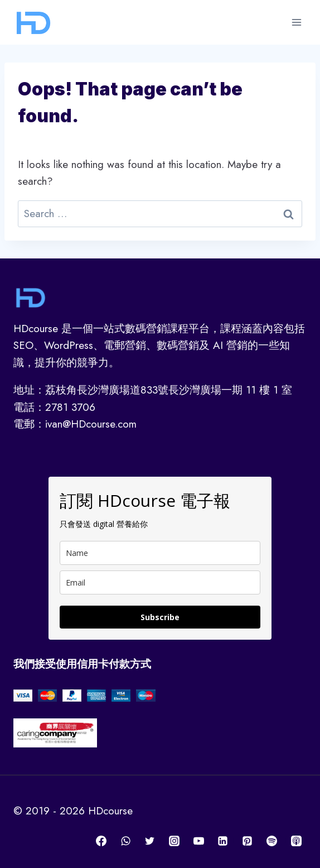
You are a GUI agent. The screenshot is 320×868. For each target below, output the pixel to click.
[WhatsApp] (125, 841)
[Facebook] (101, 841)
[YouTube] (198, 841)
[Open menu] (296, 22)
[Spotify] (271, 841)
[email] (160, 582)
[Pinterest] (248, 841)
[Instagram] (174, 841)
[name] (160, 553)
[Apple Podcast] (296, 841)
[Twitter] (150, 841)
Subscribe (160, 617)
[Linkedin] (223, 841)
